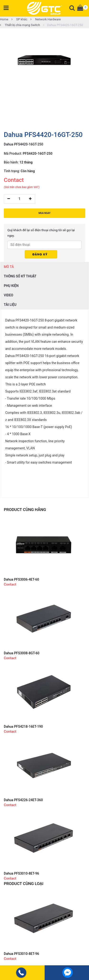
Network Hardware (46, 19)
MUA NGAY (44, 213)
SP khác (19, 19)
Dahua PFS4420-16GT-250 (63, 25)
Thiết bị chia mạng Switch (20, 25)
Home (4, 19)
